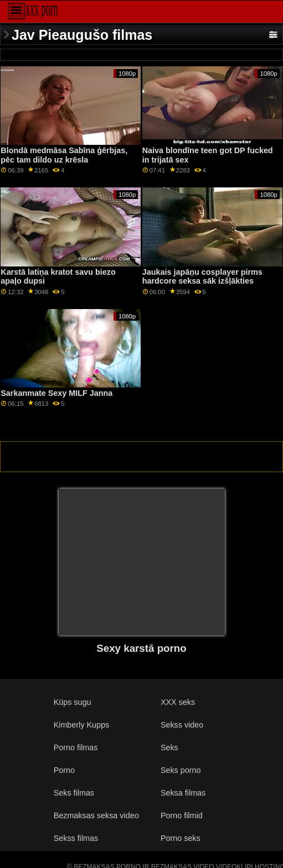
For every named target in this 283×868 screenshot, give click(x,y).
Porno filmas (76, 747)
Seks (169, 747)
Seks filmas (74, 793)
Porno (64, 770)
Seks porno (181, 770)
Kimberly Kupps (82, 725)
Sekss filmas (76, 838)
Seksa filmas (183, 793)
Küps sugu (73, 702)
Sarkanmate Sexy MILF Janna (56, 393)
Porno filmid (182, 815)
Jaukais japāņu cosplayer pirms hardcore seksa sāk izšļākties (202, 277)
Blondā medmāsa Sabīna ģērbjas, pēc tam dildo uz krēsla (64, 155)
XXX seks (178, 702)
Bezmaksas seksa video (96, 815)
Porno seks (181, 838)
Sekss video (182, 725)
